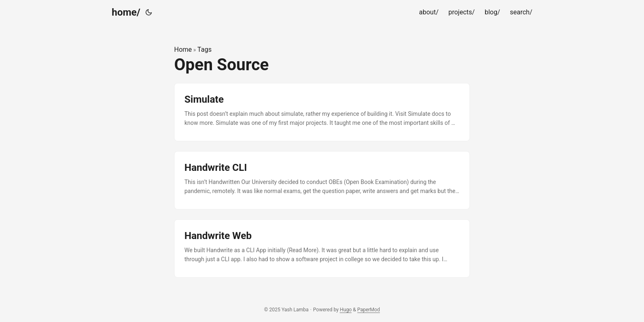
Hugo (346, 310)
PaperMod (369, 310)
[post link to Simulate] (322, 112)
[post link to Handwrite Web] (322, 248)
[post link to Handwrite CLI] (322, 180)
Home (183, 49)
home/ (126, 12)
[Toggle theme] (149, 12)
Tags (205, 49)
